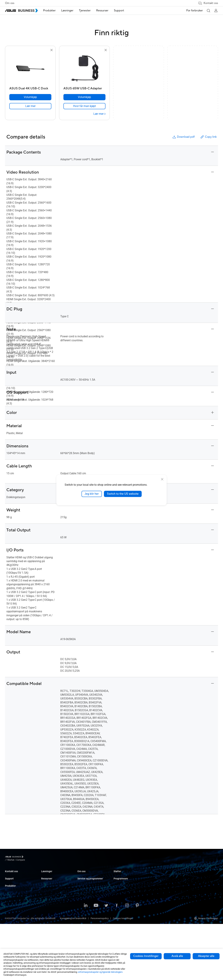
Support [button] (122, 11)
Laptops (45, 874)
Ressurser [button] (105, 11)
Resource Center (122, 874)
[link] (30, 106)
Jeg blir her (92, 494)
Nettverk (45, 921)
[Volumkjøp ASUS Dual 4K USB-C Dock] (30, 97)
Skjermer (46, 890)
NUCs (44, 885)
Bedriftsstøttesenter (160, 898)
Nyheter (117, 885)
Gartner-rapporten (122, 890)
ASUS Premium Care (15, 903)
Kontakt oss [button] (208, 3)
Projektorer (47, 895)
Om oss (10, 3)
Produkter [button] (52, 11)
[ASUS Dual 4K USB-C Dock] (30, 88)
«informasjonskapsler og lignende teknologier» (100, 972)
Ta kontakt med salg (15, 874)
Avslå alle (177, 956)
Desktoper (46, 880)
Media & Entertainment (88, 914)
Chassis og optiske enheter (54, 926)
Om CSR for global (122, 908)
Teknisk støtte (12, 893)
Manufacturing (85, 900)
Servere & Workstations (53, 900)
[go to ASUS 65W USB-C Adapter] (84, 69)
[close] (162, 479)
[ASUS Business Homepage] (21, 11)
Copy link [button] (208, 137)
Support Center (12, 888)
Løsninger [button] (70, 11)
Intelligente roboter (50, 937)
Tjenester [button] (88, 11)
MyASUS (190, 874)
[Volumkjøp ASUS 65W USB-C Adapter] (84, 97)
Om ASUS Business (123, 903)
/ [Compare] (39, 857)
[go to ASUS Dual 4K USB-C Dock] (30, 69)
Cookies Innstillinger (146, 956)
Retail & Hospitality (87, 890)
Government (83, 924)
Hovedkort (46, 906)
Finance (81, 919)
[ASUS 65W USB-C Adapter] (84, 88)
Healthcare (83, 895)
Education (82, 885)
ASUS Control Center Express (200, 885)
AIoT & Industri (48, 916)
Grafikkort (46, 911)
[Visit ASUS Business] (15, 857)
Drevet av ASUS (157, 885)
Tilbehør (45, 942)
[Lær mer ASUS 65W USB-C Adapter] (99, 114)
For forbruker (195, 11)
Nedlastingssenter (14, 898)
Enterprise (82, 880)
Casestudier (119, 880)
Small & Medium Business (90, 874)
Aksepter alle (206, 956)
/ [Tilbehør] (29, 857)
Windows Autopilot (195, 890)
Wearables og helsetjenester (55, 931)
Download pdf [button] (183, 137)
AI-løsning (82, 929)
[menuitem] (52, 11)
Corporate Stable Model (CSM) (164, 880)
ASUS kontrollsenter (196, 880)
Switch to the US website (123, 494)
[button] (208, 11)
